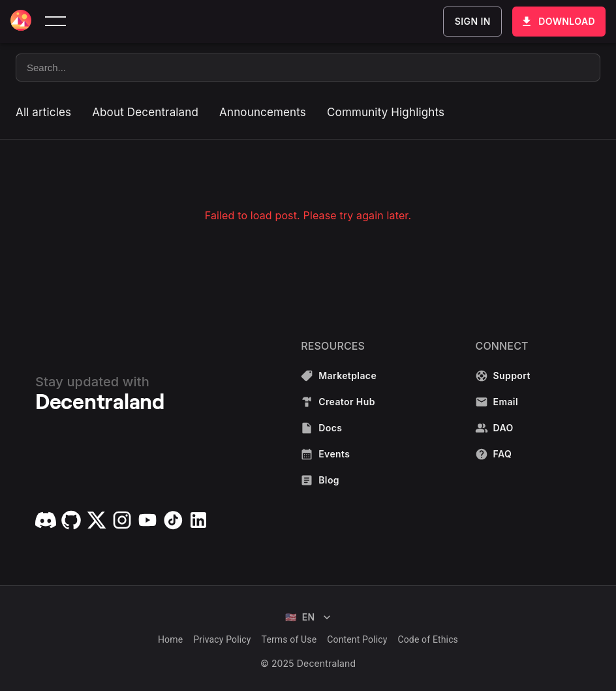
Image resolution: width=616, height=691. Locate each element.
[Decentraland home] (21, 22)
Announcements (263, 112)
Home (170, 639)
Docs (340, 428)
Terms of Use (289, 639)
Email (504, 402)
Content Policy (357, 639)
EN (308, 617)
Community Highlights (386, 112)
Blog (340, 480)
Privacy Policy (222, 639)
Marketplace (340, 376)
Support (504, 376)
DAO (504, 428)
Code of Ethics (428, 639)
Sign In (472, 22)
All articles (43, 112)
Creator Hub (340, 402)
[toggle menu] (55, 22)
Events (340, 454)
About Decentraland (145, 112)
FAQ (504, 454)
